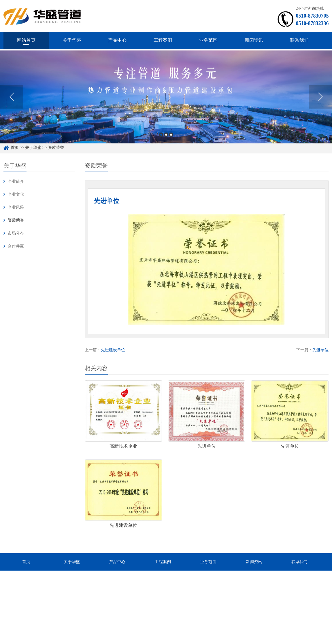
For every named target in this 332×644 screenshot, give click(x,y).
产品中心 (117, 40)
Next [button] (320, 107)
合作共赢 (16, 246)
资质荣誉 (16, 220)
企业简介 (16, 182)
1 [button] (161, 145)
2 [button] (166, 145)
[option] (166, 107)
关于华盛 (72, 40)
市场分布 (16, 233)
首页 (26, 562)
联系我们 (299, 40)
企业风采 (16, 207)
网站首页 (26, 40)
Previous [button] (12, 107)
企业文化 (16, 194)
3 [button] (171, 145)
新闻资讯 (254, 40)
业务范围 (208, 40)
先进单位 (320, 350)
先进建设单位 (113, 350)
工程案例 (163, 40)
